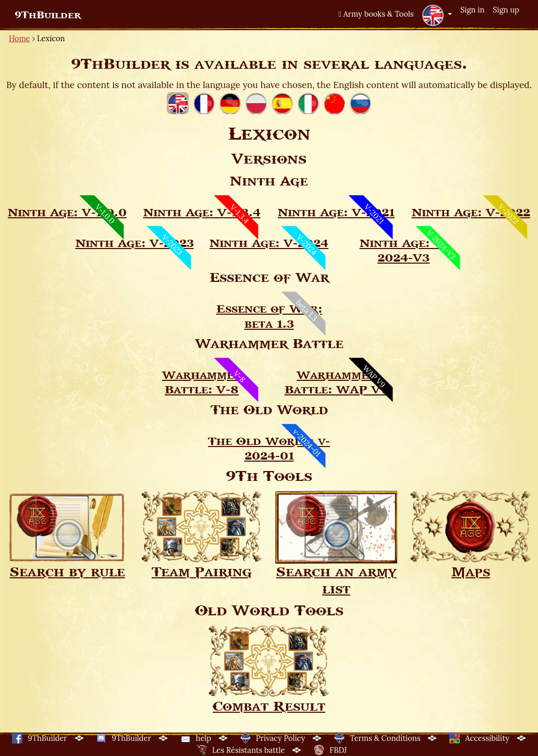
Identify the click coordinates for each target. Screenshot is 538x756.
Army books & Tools (376, 14)
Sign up (506, 10)
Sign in (472, 10)
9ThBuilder (48, 15)
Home (20, 38)
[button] (437, 15)
